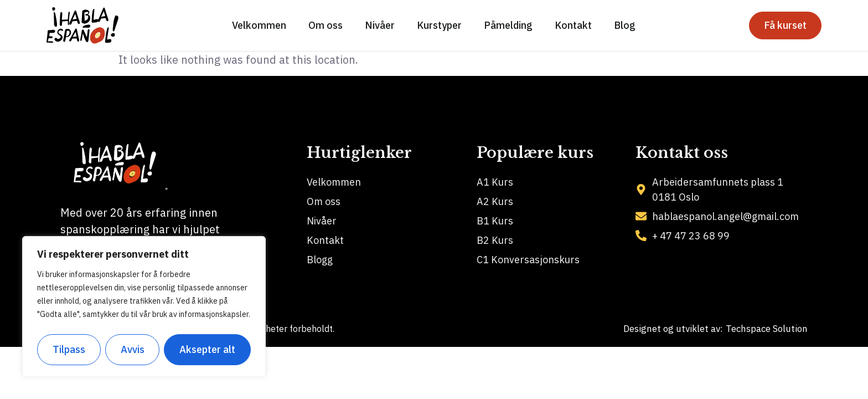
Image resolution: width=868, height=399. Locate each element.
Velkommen (259, 25)
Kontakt (573, 25)
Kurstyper (439, 25)
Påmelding (508, 25)
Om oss (325, 25)
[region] (144, 306)
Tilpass (69, 349)
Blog (625, 25)
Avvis (133, 349)
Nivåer (380, 25)
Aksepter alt (207, 349)
